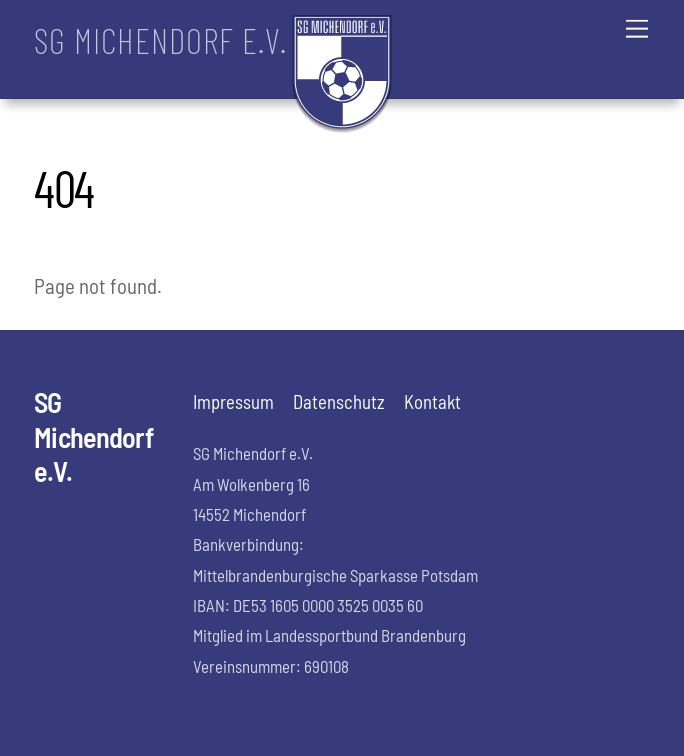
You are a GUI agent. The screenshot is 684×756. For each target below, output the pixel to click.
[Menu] (637, 27)
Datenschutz (339, 401)
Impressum (233, 401)
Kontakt (432, 401)
